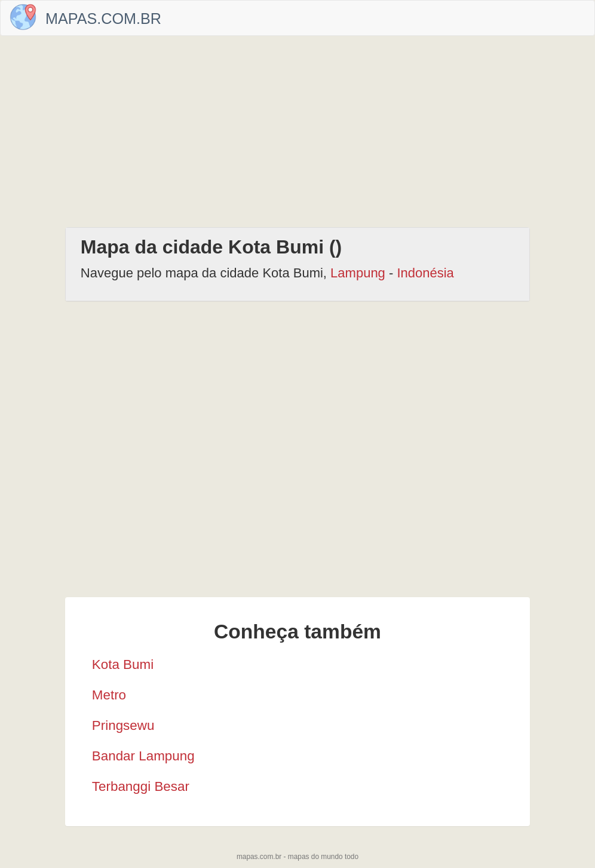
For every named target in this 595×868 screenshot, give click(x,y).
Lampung (358, 273)
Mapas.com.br (103, 19)
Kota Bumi (123, 664)
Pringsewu (123, 725)
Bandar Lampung (143, 756)
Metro (109, 695)
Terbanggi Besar (141, 786)
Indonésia (425, 273)
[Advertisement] (297, 132)
